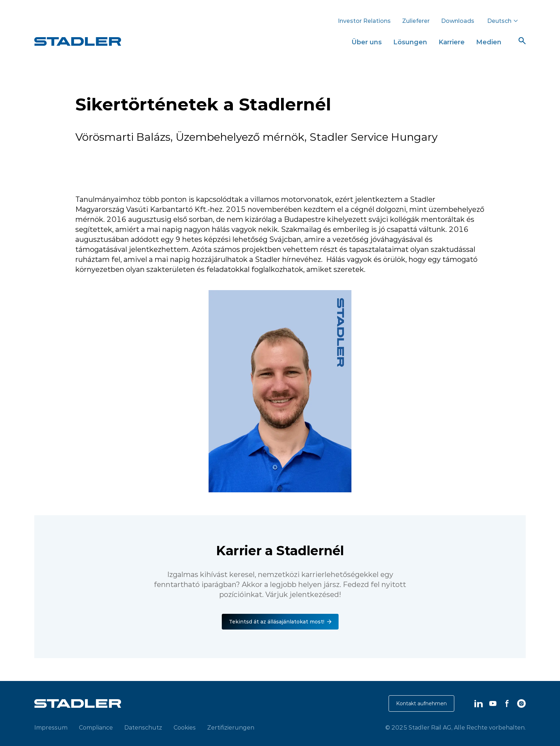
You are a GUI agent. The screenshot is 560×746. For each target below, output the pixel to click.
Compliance (96, 727)
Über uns (367, 42)
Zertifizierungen (231, 727)
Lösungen (410, 42)
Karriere (452, 42)
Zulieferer (416, 21)
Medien (489, 42)
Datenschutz (143, 727)
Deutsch (503, 21)
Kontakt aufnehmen (421, 703)
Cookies (185, 727)
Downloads (458, 21)
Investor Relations (364, 21)
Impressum (51, 727)
